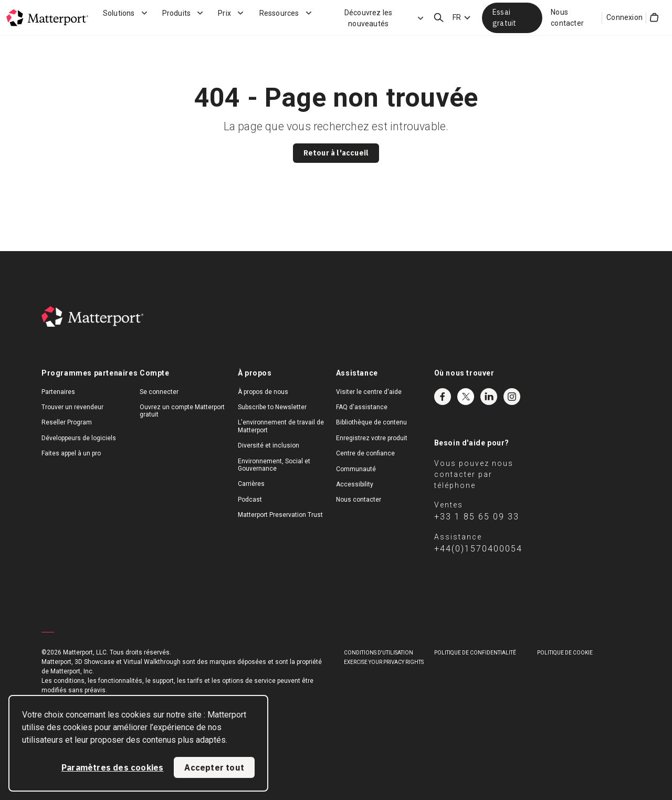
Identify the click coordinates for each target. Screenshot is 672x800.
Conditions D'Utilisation (379, 653)
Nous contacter (567, 18)
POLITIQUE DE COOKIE (565, 653)
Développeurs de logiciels (79, 438)
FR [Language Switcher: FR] (457, 17)
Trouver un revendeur (72, 407)
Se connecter (159, 392)
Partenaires (58, 392)
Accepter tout (214, 767)
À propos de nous (263, 392)
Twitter (466, 397)
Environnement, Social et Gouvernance (274, 465)
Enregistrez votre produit (372, 438)
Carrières (251, 484)
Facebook (443, 397)
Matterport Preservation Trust (280, 515)
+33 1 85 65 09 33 (477, 517)
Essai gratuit (504, 18)
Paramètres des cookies (112, 767)
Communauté (356, 469)
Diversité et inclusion (269, 445)
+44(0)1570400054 (478, 549)
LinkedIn (489, 397)
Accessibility (355, 484)
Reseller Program (67, 422)
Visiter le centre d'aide (369, 392)
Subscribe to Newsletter (272, 407)
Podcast (250, 500)
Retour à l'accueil (336, 153)
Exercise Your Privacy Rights (384, 662)
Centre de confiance (365, 453)
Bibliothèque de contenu (371, 422)
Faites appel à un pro (71, 453)
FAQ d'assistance (362, 407)
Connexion (624, 17)
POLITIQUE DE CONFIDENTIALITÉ (475, 653)
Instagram (512, 397)
